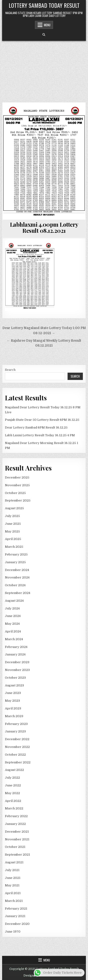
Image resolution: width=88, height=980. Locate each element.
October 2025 (15, 493)
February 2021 (16, 909)
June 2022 (13, 785)
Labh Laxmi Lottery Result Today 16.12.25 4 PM (40, 435)
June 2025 (13, 524)
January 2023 (15, 731)
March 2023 (14, 716)
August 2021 (14, 862)
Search (10, 370)
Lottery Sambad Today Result (44, 5)
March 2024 (14, 639)
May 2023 (12, 701)
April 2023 (13, 708)
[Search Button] (44, 35)
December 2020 (17, 924)
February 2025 (16, 554)
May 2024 (12, 624)
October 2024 (15, 585)
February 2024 (16, 647)
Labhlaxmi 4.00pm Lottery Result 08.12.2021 (44, 227)
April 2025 (13, 539)
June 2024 (13, 616)
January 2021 (15, 916)
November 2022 (17, 747)
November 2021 (17, 839)
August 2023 (14, 685)
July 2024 (12, 608)
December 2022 (17, 739)
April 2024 (13, 631)
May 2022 (12, 793)
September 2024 (18, 593)
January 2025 (15, 562)
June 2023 (13, 693)
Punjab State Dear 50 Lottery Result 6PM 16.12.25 (42, 420)
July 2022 (12, 778)
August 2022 (14, 770)
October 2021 (15, 847)
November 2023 (17, 670)
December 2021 (17, 832)
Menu (47, 25)
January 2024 (15, 654)
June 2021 (13, 878)
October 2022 (15, 755)
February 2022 (16, 816)
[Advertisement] (44, 69)
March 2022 (14, 808)
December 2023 (17, 662)
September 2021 (17, 855)
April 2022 (13, 801)
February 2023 (16, 724)
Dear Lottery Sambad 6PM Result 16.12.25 (36, 427)
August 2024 (14, 601)
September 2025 (18, 500)
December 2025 (17, 477)
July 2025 (12, 516)
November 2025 (17, 485)
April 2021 (13, 893)
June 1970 (13, 932)
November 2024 (17, 577)
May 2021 (12, 885)
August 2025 (14, 508)
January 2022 (15, 824)
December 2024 (17, 570)
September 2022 (18, 762)
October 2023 (15, 678)
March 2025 (14, 547)
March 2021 (14, 901)
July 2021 (12, 870)
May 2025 (12, 531)
